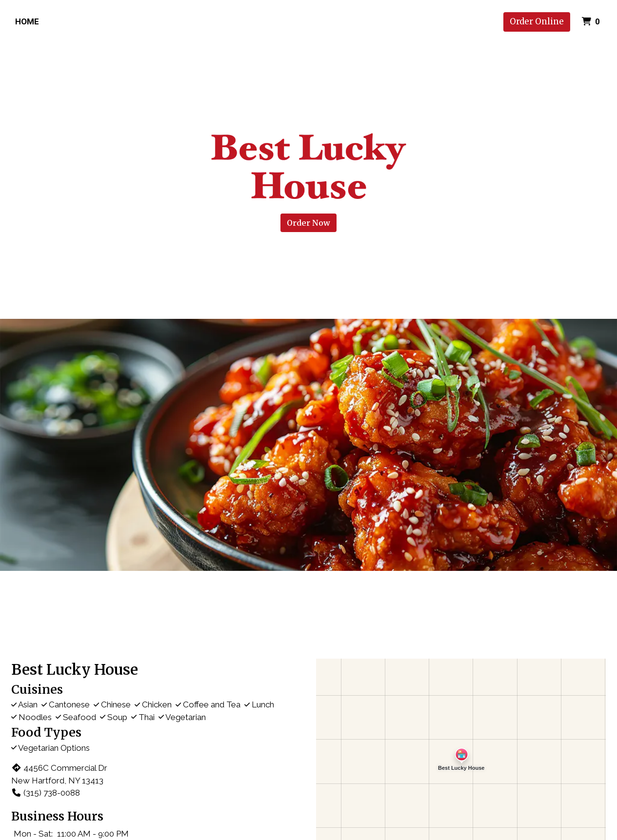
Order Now (308, 223)
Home (27, 21)
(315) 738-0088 (46, 793)
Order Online (537, 21)
